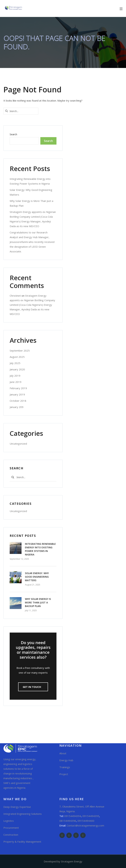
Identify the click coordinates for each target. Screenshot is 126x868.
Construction (11, 835)
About (63, 753)
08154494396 (68, 821)
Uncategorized (18, 444)
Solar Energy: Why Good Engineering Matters (37, 577)
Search (13, 134)
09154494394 (73, 816)
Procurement (11, 828)
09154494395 (91, 816)
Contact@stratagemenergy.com (85, 825)
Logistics (9, 821)
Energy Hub (66, 760)
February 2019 (18, 388)
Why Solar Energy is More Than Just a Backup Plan (38, 602)
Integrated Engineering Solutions (23, 814)
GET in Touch (32, 687)
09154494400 (86, 821)
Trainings (65, 767)
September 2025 (20, 351)
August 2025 (17, 357)
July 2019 (15, 376)
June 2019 (16, 382)
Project (64, 774)
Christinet (15, 296)
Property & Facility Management (22, 842)
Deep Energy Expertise (17, 807)
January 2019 (17, 394)
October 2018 (18, 401)
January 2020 (17, 369)
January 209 (17, 407)
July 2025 (15, 363)
